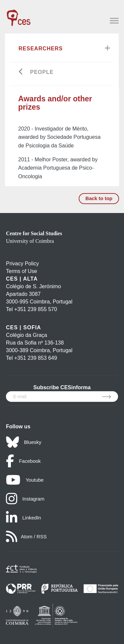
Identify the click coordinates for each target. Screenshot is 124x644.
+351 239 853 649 (36, 358)
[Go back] (21, 72)
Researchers (41, 49)
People (42, 72)
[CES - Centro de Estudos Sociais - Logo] (19, 15)
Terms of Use (21, 271)
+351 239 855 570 (36, 309)
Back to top (99, 198)
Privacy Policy (22, 264)
